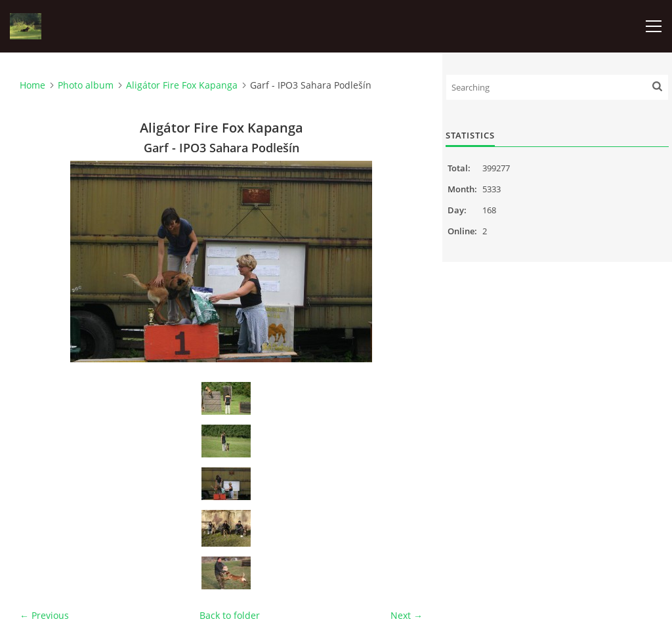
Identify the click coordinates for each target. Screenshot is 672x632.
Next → (407, 615)
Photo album (86, 85)
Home (32, 85)
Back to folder (230, 615)
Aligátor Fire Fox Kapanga (182, 85)
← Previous (44, 615)
